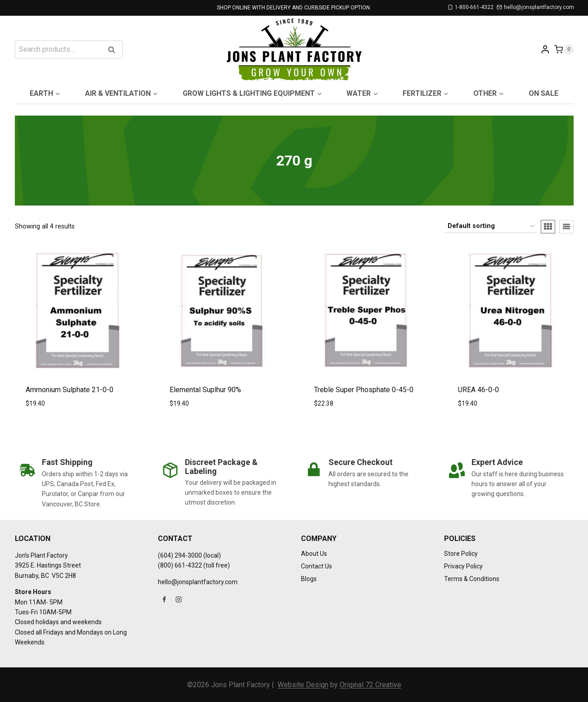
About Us (314, 554)
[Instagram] (179, 599)
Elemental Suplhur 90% (205, 390)
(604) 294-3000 (180, 555)
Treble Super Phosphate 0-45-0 (364, 390)
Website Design (303, 685)
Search (114, 50)
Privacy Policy (463, 566)
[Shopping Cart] (564, 49)
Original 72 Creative (370, 685)
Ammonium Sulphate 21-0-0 (70, 390)
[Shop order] (491, 226)
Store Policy (461, 554)
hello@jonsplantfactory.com (198, 582)
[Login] (545, 49)
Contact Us (316, 566)
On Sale (543, 93)
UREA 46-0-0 (478, 390)
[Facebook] (164, 599)
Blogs (309, 579)
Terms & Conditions (472, 579)
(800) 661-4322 (180, 565)
